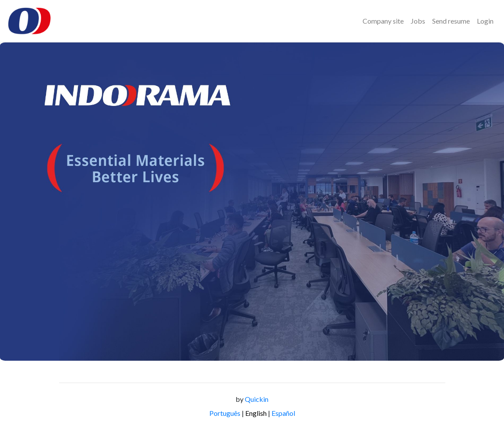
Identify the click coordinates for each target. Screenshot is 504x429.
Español (283, 413)
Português (225, 413)
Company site (383, 21)
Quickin (257, 399)
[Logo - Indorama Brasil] (30, 21)
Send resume (451, 21)
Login (485, 21)
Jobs (418, 21)
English (256, 413)
